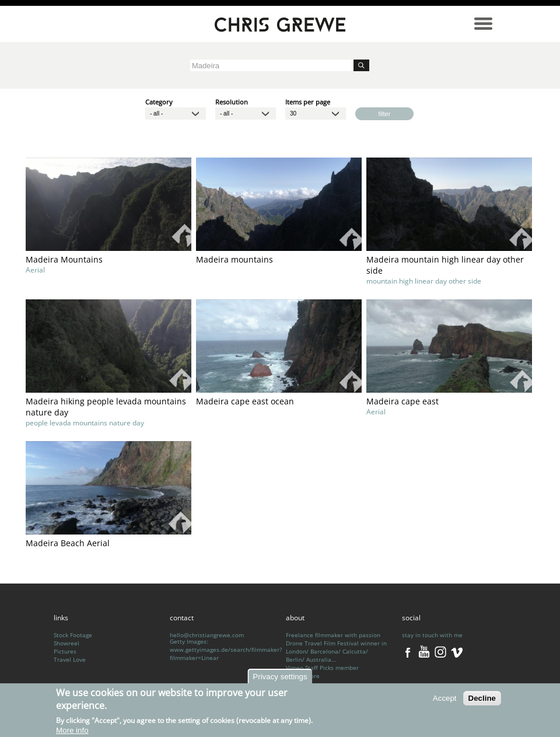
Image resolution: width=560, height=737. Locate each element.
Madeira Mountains (64, 259)
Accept (445, 701)
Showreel (66, 643)
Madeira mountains (235, 259)
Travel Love (70, 659)
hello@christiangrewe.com (207, 635)
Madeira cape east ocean (245, 401)
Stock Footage (73, 635)
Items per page (308, 101)
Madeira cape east (402, 401)
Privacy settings (280, 679)
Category (159, 101)
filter (385, 114)
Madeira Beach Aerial (68, 543)
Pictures (65, 651)
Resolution (232, 101)
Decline (482, 701)
